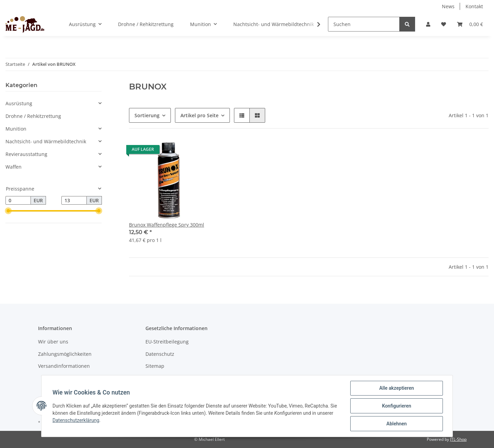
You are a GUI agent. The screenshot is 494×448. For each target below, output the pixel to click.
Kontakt (474, 6)
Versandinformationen (64, 366)
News (448, 6)
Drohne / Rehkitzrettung (33, 116)
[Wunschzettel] (444, 24)
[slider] (8, 211)
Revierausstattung (26, 154)
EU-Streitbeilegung (167, 342)
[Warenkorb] (470, 24)
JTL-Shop (458, 439)
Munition (16, 129)
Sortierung (147, 115)
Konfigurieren (396, 406)
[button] (428, 24)
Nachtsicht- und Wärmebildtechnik (46, 141)
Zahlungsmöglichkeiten (65, 354)
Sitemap (155, 366)
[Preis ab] (18, 201)
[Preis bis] (74, 201)
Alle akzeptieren (396, 388)
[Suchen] (364, 24)
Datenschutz (160, 354)
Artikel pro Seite (199, 115)
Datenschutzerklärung (76, 420)
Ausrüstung (19, 103)
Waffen (14, 167)
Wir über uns (53, 342)
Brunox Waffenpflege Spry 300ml (167, 225)
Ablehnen (396, 424)
